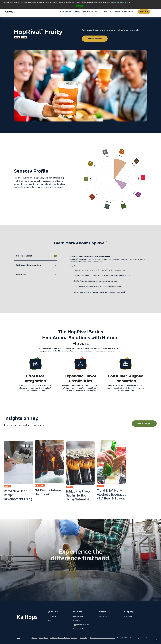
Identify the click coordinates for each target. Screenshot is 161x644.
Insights (117, 12)
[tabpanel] (109, 276)
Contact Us (144, 12)
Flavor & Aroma (66, 12)
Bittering (77, 12)
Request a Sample (95, 39)
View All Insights (144, 424)
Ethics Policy (84, 638)
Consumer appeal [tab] (24, 256)
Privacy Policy (44, 638)
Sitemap (34, 638)
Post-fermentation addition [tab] (28, 265)
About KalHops (106, 12)
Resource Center (105, 617)
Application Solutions (90, 12)
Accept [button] (80, 6)
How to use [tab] (21, 275)
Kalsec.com (129, 617)
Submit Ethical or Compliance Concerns (102, 638)
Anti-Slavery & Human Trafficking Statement (64, 638)
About (50, 621)
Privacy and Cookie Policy (122, 2)
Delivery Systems (128, 12)
